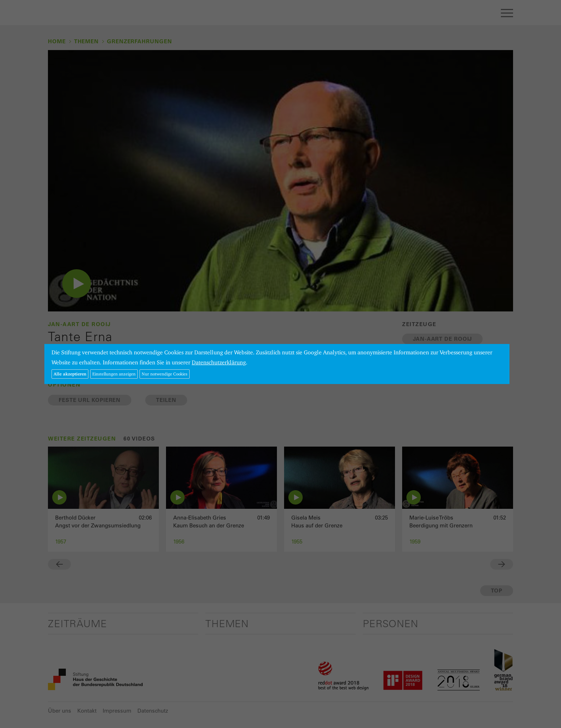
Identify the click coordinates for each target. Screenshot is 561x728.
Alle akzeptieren (70, 374)
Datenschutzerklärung (219, 362)
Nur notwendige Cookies (165, 374)
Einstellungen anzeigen (114, 374)
